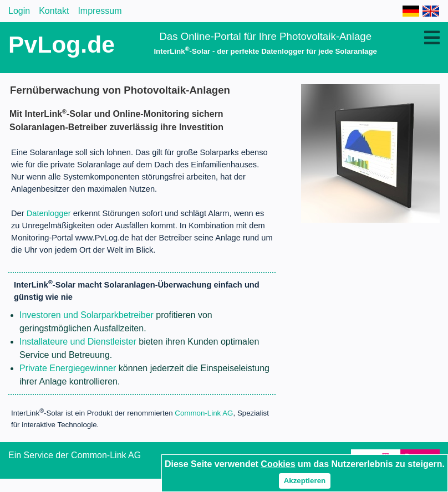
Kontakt (54, 11)
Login (19, 11)
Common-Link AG (204, 414)
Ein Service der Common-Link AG (75, 455)
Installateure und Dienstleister (78, 342)
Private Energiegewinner (68, 368)
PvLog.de (62, 44)
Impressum (100, 11)
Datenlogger (49, 213)
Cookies (278, 464)
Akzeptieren (305, 481)
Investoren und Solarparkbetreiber (86, 315)
